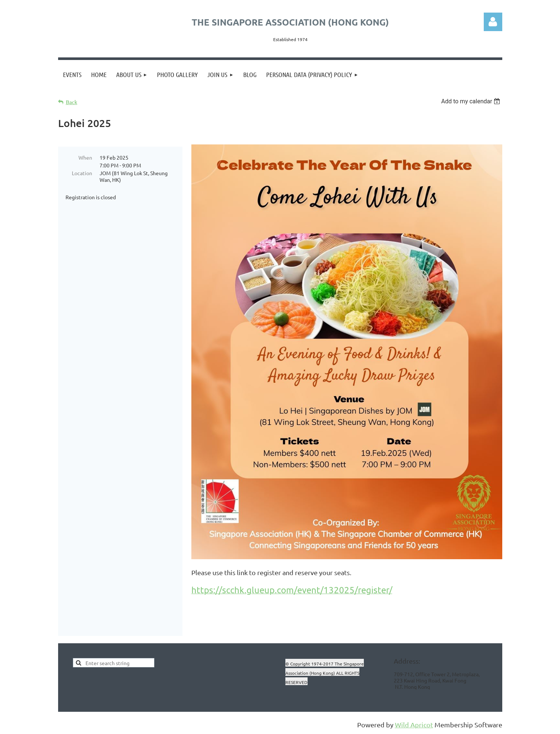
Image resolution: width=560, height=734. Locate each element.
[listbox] (472, 101)
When (85, 157)
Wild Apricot (414, 725)
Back (72, 102)
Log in (493, 22)
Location (82, 173)
